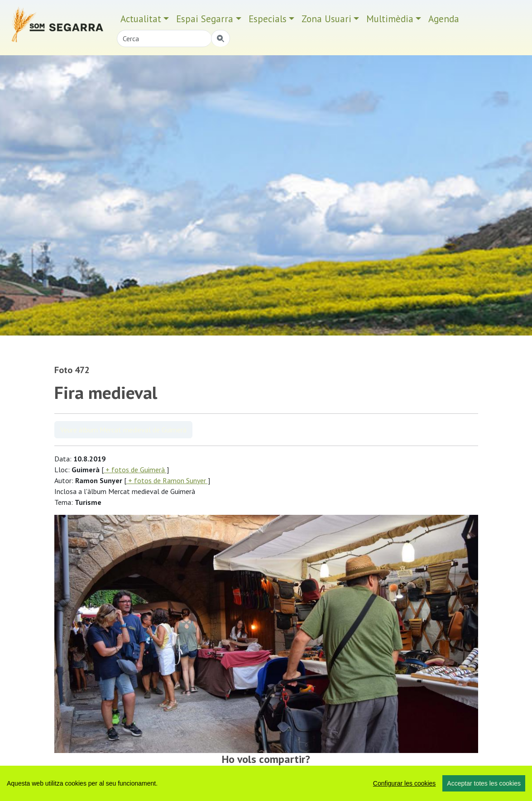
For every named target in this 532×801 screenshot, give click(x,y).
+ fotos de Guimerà (135, 470)
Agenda (444, 19)
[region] (266, 783)
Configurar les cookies (405, 783)
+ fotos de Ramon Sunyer (167, 480)
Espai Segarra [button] (205, 19)
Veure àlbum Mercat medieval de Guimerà (123, 430)
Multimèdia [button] (390, 19)
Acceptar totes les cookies (484, 783)
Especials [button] (268, 19)
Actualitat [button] (141, 19)
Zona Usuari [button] (326, 19)
